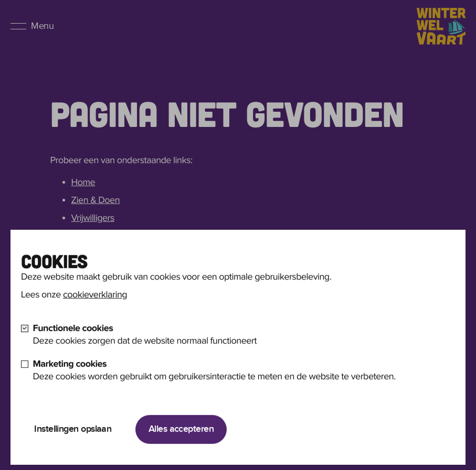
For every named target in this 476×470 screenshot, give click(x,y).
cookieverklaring (95, 305)
